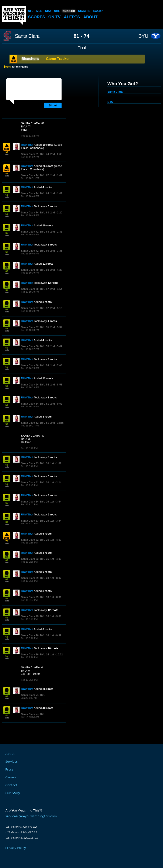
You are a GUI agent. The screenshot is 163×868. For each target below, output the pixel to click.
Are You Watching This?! (14, 16)
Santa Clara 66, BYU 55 (35, 346)
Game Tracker (58, 59)
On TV (55, 17)
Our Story (13, 793)
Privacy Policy (16, 848)
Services (11, 762)
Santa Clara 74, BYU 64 (35, 193)
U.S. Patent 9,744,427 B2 (21, 832)
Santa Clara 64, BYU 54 (35, 385)
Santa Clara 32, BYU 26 (35, 540)
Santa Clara (27, 36)
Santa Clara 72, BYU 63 (35, 232)
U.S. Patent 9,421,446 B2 (21, 827)
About (90, 17)
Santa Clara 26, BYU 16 (35, 635)
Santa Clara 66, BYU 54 (35, 366)
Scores (37, 17)
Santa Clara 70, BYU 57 (35, 289)
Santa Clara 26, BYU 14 (35, 655)
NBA (48, 11)
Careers (11, 778)
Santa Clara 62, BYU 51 (35, 423)
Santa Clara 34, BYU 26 (35, 502)
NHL (57, 11)
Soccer (98, 11)
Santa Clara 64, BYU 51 (35, 404)
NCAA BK (69, 11)
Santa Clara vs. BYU (33, 695)
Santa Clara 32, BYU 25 (35, 559)
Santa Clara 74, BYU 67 (35, 175)
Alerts (72, 17)
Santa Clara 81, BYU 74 (35, 154)
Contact (11, 785)
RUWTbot (27, 145)
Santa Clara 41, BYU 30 (35, 483)
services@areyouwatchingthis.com (31, 816)
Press (9, 770)
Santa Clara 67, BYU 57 (35, 308)
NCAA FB (84, 11)
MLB (39, 11)
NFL (31, 11)
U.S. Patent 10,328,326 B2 (22, 838)
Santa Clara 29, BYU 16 (35, 616)
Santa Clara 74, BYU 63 (35, 213)
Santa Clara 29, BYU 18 (35, 597)
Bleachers (30, 59)
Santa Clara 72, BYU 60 (35, 251)
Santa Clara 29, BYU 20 (35, 578)
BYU (143, 36)
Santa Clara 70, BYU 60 (35, 270)
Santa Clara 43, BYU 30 (35, 463)
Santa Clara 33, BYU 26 (35, 521)
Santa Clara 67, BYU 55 (35, 327)
